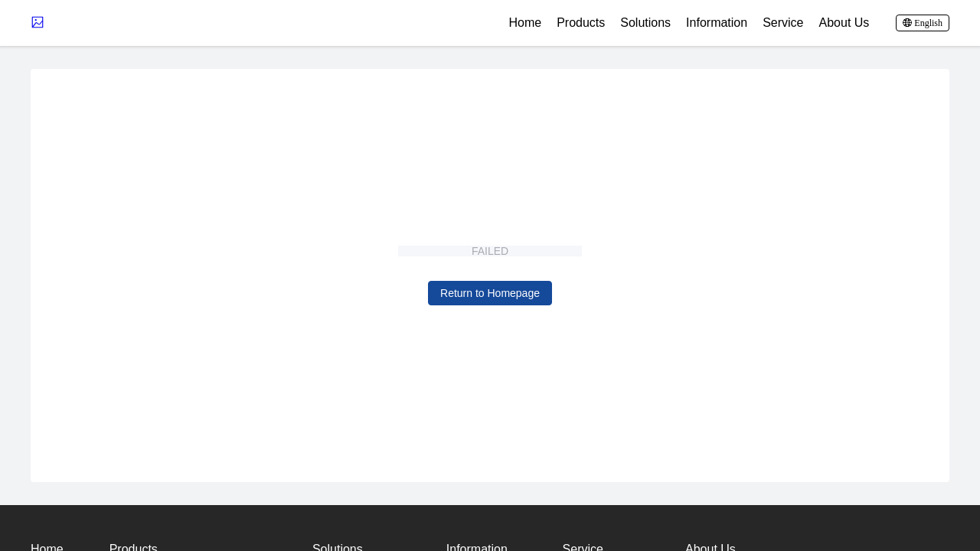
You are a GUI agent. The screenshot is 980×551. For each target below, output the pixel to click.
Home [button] (525, 23)
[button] (923, 23)
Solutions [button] (645, 23)
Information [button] (717, 23)
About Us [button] (844, 23)
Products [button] (581, 23)
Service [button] (783, 23)
